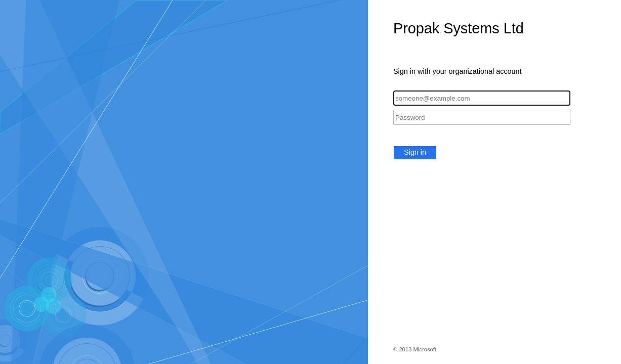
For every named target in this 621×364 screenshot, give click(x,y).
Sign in (415, 152)
